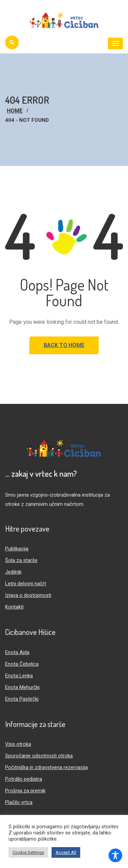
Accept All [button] (66, 852)
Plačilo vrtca (19, 802)
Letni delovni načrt (26, 584)
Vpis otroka (18, 744)
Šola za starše (21, 560)
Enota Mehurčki (22, 687)
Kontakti (14, 607)
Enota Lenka (19, 676)
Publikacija (17, 549)
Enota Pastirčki (22, 699)
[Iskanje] (12, 42)
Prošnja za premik (25, 791)
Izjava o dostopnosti (28, 595)
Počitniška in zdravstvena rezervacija (46, 767)
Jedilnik (13, 572)
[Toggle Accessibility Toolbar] (115, 855)
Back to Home (64, 345)
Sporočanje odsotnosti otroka (39, 756)
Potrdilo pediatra (24, 779)
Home (15, 111)
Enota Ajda (17, 652)
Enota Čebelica (22, 664)
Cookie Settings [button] (28, 852)
